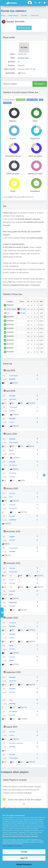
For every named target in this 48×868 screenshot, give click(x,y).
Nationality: (10, 73)
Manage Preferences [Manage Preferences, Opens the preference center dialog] (24, 864)
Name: (13, 54)
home (3, 16)
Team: (13, 58)
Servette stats (23, 58)
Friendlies (7, 103)
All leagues (21, 100)
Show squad (24, 28)
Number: (12, 62)
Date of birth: (10, 69)
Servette (24, 16)
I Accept (24, 852)
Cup (41, 100)
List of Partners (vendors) (12, 846)
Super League (13, 16)
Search (40, 84)
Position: (12, 65)
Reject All (24, 858)
